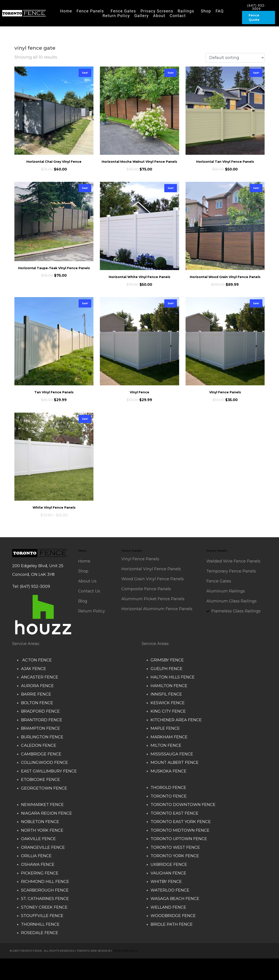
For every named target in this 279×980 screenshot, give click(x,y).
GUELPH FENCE (167, 669)
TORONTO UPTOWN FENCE (179, 839)
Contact (178, 16)
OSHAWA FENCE (38, 864)
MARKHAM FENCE (169, 737)
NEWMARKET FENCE (42, 805)
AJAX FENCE (34, 669)
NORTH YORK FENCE (42, 830)
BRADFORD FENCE (40, 711)
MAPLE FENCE (165, 728)
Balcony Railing (68, 973)
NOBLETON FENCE (40, 822)
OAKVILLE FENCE (38, 839)
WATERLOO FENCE (170, 890)
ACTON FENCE (36, 660)
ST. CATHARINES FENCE (45, 899)
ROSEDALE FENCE (40, 933)
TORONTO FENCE (169, 796)
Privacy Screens (157, 11)
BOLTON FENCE (37, 703)
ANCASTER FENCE (40, 677)
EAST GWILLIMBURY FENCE (49, 771)
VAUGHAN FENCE (168, 873)
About (159, 16)
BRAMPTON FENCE (41, 728)
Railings (186, 11)
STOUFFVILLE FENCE (42, 916)
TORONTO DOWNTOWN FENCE (183, 805)
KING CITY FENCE (168, 711)
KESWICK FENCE (168, 703)
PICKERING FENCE (40, 873)
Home (66, 11)
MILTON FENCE (166, 745)
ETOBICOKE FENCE (41, 780)
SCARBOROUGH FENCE (45, 890)
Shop (206, 11)
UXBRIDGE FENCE (169, 864)
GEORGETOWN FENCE (44, 788)
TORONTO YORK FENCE (175, 856)
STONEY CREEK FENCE (44, 907)
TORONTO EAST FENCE (174, 813)
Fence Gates (123, 11)
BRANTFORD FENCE (42, 720)
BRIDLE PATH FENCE (172, 924)
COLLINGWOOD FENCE (45, 762)
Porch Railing (40, 973)
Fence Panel (96, 973)
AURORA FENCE (37, 686)
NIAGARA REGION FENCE (46, 813)
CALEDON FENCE (39, 745)
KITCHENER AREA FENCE (176, 720)
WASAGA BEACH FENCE (175, 899)
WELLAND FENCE (168, 907)
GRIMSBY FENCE (167, 660)
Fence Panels (90, 11)
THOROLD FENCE (168, 788)
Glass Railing (219, 965)
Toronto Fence (148, 973)
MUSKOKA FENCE (169, 771)
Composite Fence (58, 965)
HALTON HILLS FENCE (173, 677)
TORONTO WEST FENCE (175, 847)
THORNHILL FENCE (40, 924)
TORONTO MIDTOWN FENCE (180, 830)
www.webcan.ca (125, 951)
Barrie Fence (121, 973)
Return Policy (116, 16)
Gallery (141, 16)
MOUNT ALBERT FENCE (175, 762)
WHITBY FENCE (166, 882)
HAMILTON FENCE (169, 686)
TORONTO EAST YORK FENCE (181, 822)
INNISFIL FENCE (166, 694)
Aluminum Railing (188, 965)
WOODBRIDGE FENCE (173, 916)
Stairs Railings (26, 965)
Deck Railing (119, 965)
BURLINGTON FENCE (42, 737)
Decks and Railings (150, 965)
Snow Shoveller (91, 965)
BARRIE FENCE (36, 694)
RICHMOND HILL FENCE (45, 882)
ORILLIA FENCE (36, 856)
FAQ (220, 11)
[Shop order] (235, 58)
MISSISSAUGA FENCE (172, 754)
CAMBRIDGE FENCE (41, 754)
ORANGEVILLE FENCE (43, 847)
